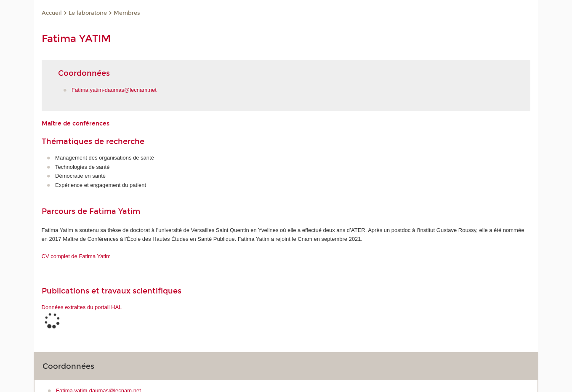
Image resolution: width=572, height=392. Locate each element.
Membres (127, 13)
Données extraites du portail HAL (82, 307)
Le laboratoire (88, 13)
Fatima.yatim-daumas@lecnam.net (114, 90)
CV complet (76, 256)
